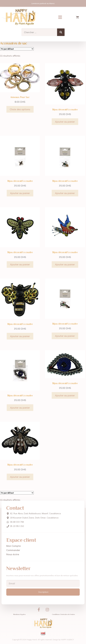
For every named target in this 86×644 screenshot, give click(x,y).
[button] (60, 15)
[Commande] (17, 49)
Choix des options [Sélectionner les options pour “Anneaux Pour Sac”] (20, 109)
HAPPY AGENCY (67, 640)
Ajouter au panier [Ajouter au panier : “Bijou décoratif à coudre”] (65, 122)
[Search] (61, 30)
